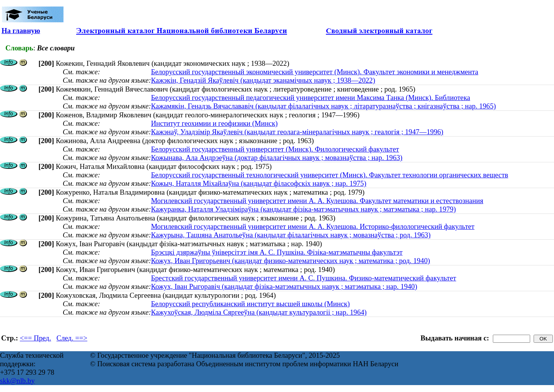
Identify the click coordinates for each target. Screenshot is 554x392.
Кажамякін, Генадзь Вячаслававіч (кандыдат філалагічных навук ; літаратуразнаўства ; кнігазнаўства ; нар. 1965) (323, 106)
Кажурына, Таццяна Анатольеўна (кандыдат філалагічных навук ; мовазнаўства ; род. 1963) (291, 235)
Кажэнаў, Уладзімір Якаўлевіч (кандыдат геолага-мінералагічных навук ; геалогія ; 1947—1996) (297, 132)
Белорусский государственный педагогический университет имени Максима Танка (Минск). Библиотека (310, 98)
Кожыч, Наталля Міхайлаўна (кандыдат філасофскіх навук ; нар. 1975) (259, 183)
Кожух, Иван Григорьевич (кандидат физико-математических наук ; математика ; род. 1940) (290, 261)
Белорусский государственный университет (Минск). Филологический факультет (275, 149)
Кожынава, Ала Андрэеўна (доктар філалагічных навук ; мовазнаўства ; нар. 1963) (277, 158)
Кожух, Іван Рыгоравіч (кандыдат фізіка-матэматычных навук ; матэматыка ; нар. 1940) (284, 286)
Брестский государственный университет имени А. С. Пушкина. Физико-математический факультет (303, 278)
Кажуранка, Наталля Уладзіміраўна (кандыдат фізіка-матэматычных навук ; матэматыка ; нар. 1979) (303, 209)
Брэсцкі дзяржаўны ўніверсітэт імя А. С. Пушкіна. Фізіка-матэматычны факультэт (277, 252)
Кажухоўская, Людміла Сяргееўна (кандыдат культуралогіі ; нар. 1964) (259, 312)
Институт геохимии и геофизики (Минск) (214, 123)
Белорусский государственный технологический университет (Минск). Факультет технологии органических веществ (329, 175)
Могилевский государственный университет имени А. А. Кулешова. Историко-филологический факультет (313, 226)
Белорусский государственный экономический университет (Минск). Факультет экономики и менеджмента (315, 72)
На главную (21, 31)
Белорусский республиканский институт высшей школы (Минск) (250, 304)
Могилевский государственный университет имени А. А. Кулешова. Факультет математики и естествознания (317, 201)
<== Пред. (36, 338)
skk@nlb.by (17, 381)
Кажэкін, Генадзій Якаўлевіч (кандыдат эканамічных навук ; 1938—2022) (263, 80)
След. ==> (72, 338)
